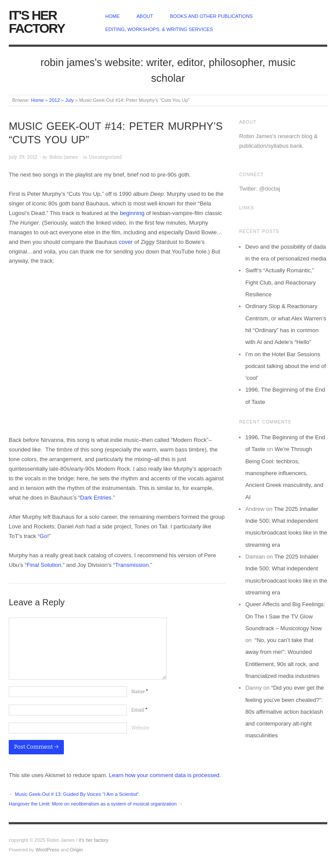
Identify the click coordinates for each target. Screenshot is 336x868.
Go (44, 536)
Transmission (132, 565)
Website (140, 728)
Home (37, 100)
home (113, 16)
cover (126, 242)
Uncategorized (106, 157)
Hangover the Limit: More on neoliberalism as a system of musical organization (93, 804)
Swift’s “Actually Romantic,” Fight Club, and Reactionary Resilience (281, 282)
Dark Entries (96, 498)
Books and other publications (211, 16)
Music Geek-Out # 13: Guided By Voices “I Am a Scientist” (77, 794)
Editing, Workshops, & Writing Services (159, 29)
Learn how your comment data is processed (164, 775)
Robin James (64, 157)
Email (139, 710)
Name (140, 692)
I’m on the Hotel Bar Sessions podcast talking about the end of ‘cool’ (286, 366)
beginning (132, 213)
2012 (54, 100)
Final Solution (44, 565)
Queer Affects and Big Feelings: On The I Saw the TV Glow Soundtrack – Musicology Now (285, 616)
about (145, 16)
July (70, 100)
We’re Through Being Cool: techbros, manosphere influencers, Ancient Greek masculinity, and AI (284, 473)
